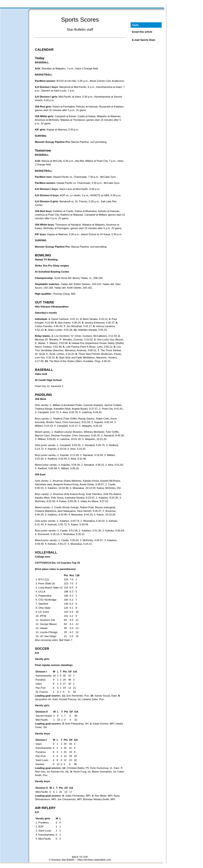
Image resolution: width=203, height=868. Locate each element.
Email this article (142, 32)
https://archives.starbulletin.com (94, 860)
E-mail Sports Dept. (144, 40)
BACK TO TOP (80, 857)
